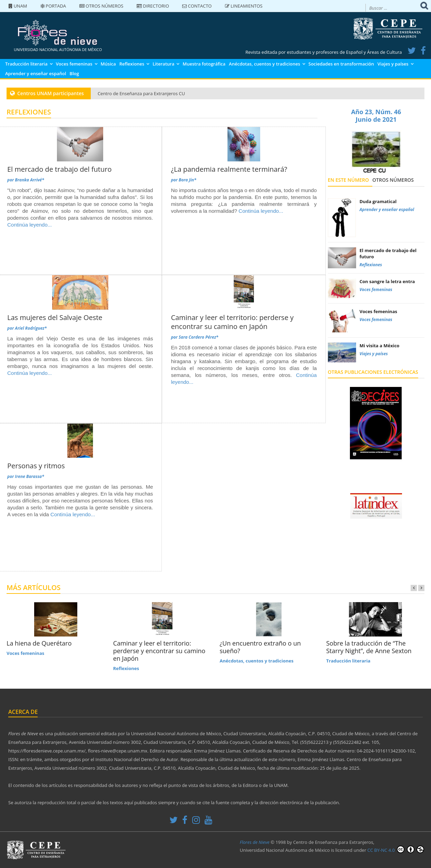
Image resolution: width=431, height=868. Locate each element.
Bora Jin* (188, 180)
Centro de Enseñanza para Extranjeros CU (141, 93)
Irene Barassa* (29, 476)
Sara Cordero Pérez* (199, 337)
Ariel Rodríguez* (31, 328)
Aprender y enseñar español (36, 73)
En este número (348, 180)
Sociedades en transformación (341, 64)
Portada (53, 6)
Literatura (163, 64)
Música (108, 64)
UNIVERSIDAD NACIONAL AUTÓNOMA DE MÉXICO (58, 49)
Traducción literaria (26, 64)
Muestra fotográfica (204, 64)
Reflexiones (132, 64)
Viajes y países (393, 64)
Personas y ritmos (36, 466)
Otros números (101, 6)
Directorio (153, 6)
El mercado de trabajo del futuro (59, 169)
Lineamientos (244, 6)
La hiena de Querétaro (39, 643)
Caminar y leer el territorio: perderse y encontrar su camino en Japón (232, 322)
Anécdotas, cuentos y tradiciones (264, 64)
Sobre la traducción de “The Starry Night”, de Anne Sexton (369, 647)
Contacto (197, 6)
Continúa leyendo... (30, 225)
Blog (74, 73)
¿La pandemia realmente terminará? (229, 169)
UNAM (18, 6)
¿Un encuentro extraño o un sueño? (260, 647)
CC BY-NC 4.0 (396, 849)
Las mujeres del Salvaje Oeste (55, 317)
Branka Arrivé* (30, 180)
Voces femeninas (74, 64)
